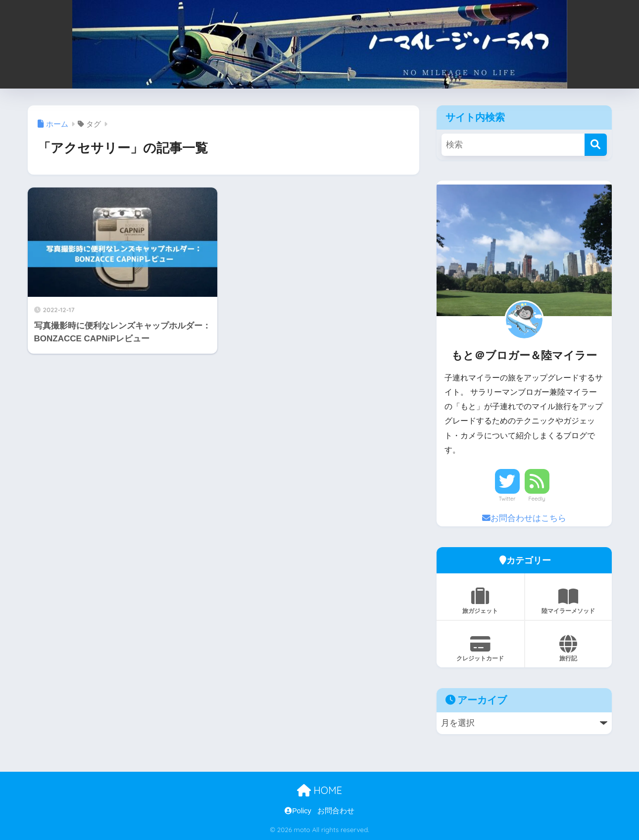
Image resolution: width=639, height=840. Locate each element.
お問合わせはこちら (524, 518)
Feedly (537, 499)
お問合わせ (336, 811)
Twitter (507, 499)
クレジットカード (480, 649)
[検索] (596, 145)
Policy (298, 811)
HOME (319, 790)
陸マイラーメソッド (568, 601)
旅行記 (568, 649)
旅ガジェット (480, 601)
